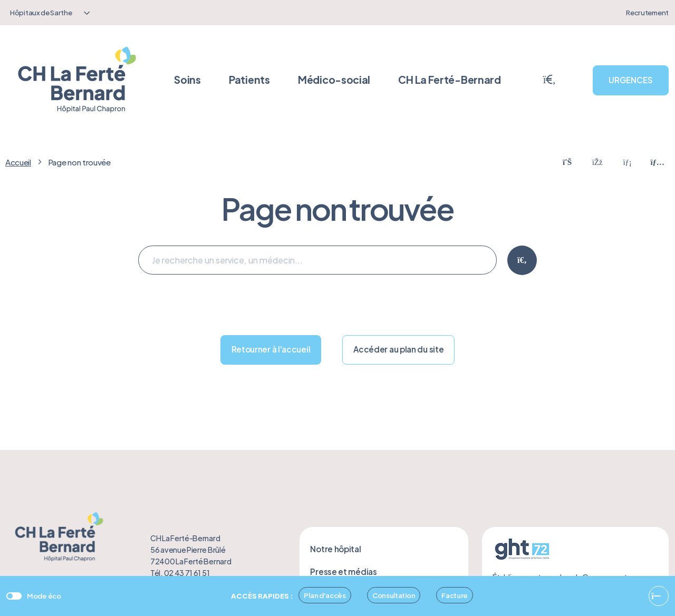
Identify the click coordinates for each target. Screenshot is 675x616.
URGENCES (631, 80)
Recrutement (647, 12)
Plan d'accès (325, 595)
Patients (249, 80)
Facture (455, 595)
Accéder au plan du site (398, 349)
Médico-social (334, 80)
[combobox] (49, 13)
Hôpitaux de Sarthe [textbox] (41, 12)
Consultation (394, 595)
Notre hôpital (335, 549)
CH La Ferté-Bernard (449, 80)
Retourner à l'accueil (271, 349)
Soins (187, 80)
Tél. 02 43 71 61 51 (180, 573)
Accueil (18, 162)
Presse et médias (343, 571)
